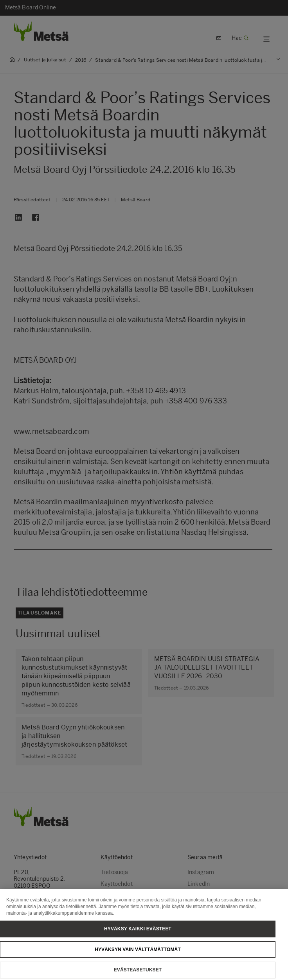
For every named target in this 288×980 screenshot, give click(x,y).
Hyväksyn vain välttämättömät (138, 954)
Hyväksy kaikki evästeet (138, 933)
